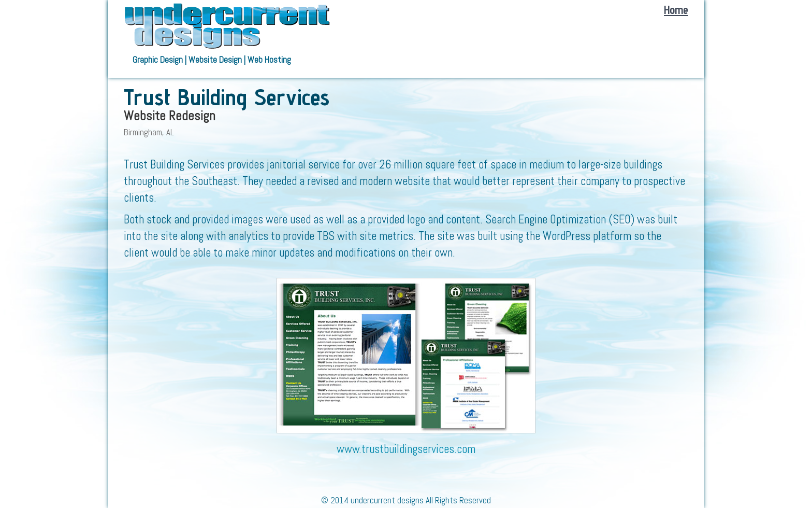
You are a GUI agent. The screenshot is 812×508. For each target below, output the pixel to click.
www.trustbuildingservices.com (406, 449)
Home (676, 10)
